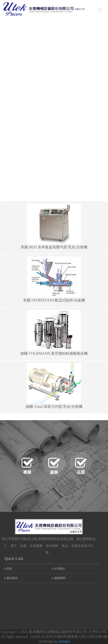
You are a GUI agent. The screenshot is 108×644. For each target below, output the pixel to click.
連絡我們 (59, 578)
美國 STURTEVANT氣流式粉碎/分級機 (54, 279)
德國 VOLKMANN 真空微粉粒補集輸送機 (54, 333)
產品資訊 (11, 578)
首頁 (8, 569)
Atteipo (64, 641)
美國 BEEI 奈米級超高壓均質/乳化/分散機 (54, 226)
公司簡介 (59, 569)
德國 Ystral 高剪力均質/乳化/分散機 (54, 386)
